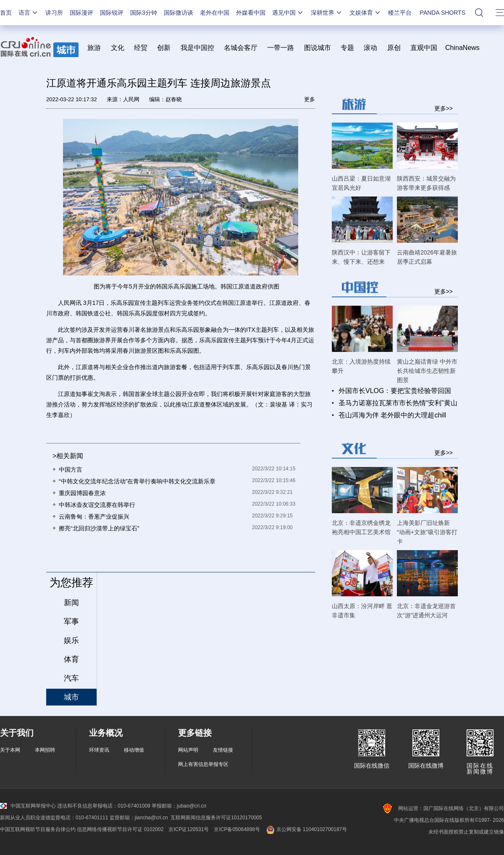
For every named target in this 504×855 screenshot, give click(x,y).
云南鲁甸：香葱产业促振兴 (94, 517)
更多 (310, 99)
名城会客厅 (241, 48)
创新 (164, 48)
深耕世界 (327, 13)
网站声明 (188, 750)
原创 (394, 48)
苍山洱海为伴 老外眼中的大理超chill (392, 415)
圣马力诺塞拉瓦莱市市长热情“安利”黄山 (398, 403)
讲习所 (54, 13)
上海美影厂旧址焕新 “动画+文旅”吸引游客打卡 (427, 532)
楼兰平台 (400, 13)
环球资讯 (99, 750)
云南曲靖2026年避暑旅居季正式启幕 (427, 257)
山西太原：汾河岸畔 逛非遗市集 (362, 611)
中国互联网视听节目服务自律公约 (38, 829)
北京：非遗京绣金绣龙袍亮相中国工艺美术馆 (361, 527)
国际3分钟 (144, 13)
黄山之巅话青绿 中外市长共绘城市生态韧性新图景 (427, 371)
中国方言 (71, 469)
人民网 (131, 99)
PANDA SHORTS (443, 13)
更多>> (444, 108)
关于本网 (10, 750)
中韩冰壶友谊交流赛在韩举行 (97, 505)
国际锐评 (112, 13)
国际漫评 (81, 13)
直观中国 (424, 48)
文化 (118, 48)
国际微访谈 (178, 13)
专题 (347, 48)
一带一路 (281, 48)
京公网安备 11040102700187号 (306, 829)
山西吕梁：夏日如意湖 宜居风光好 (361, 183)
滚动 (370, 48)
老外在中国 (215, 13)
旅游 (94, 48)
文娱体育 (365, 13)
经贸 (143, 48)
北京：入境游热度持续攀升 (361, 366)
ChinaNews (462, 48)
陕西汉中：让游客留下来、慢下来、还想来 (361, 257)
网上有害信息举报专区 (203, 764)
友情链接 (223, 750)
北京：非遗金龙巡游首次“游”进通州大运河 (426, 611)
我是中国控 (197, 48)
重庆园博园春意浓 (82, 493)
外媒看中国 (251, 13)
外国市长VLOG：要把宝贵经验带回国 (395, 391)
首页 (6, 13)
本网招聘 (45, 750)
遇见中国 (288, 13)
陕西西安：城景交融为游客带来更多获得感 (426, 183)
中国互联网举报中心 (28, 806)
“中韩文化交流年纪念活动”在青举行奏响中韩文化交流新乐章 (137, 481)
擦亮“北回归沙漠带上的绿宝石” (99, 528)
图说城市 (318, 48)
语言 (29, 13)
